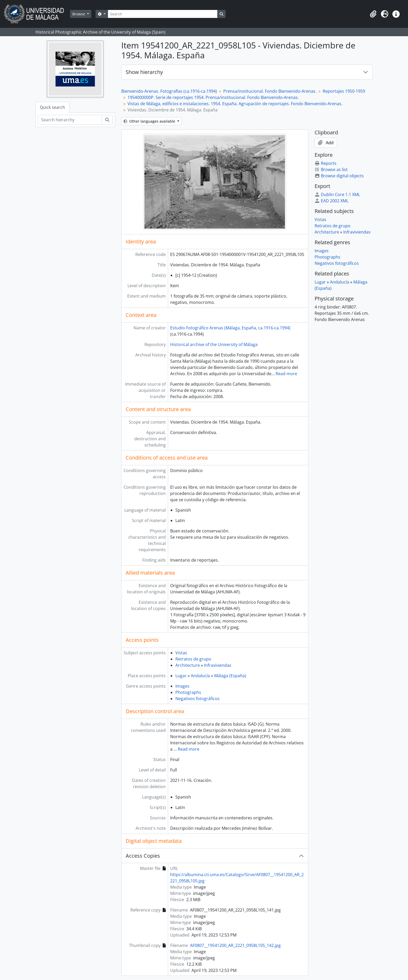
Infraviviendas (218, 665)
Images (182, 686)
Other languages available (150, 121)
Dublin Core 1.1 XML (337, 194)
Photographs (188, 692)
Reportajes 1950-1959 (344, 91)
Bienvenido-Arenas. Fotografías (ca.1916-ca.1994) (169, 91)
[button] (373, 14)
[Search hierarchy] (70, 120)
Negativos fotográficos (197, 699)
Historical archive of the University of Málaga (214, 344)
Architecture (188, 665)
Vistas (181, 653)
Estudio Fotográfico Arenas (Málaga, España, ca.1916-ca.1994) (230, 328)
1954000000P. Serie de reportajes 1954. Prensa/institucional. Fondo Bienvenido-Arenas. (213, 97)
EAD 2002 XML (331, 201)
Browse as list (331, 169)
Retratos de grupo (193, 659)
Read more (286, 374)
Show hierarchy (144, 72)
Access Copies (143, 856)
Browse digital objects (339, 176)
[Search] (163, 14)
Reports (326, 163)
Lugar (181, 676)
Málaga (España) (230, 676)
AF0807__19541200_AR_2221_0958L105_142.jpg (235, 945)
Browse (79, 14)
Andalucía (200, 676)
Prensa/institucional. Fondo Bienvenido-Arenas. (270, 91)
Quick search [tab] (52, 107)
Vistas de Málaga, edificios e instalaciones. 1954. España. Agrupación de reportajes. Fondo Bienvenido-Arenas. (235, 104)
